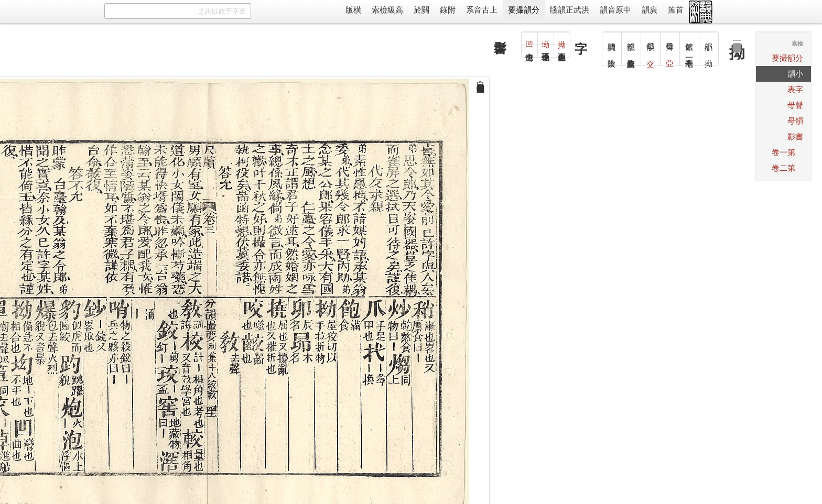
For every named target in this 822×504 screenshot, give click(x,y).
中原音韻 (615, 10)
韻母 (795, 121)
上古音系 (482, 10)
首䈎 (676, 10)
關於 (421, 10)
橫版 (353, 10)
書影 (795, 136)
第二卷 (783, 168)
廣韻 (650, 10)
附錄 (448, 10)
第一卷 (783, 152)
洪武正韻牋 (570, 10)
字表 (795, 89)
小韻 (795, 74)
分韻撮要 (524, 10)
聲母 (795, 105)
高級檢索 (387, 10)
